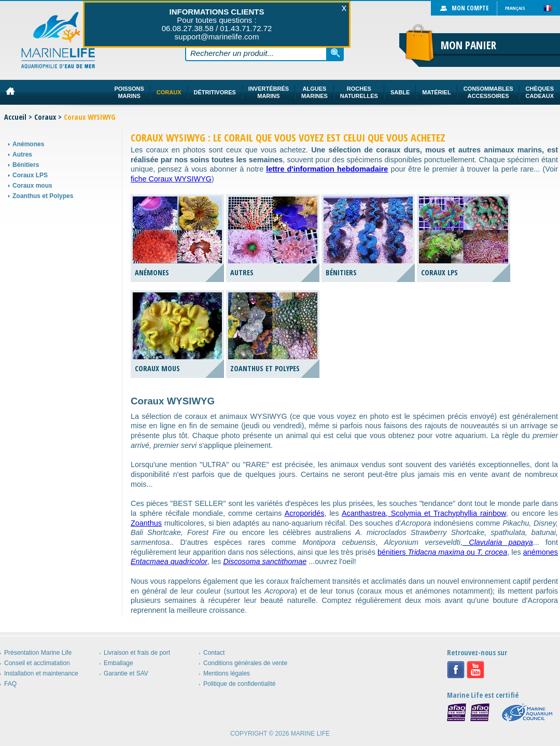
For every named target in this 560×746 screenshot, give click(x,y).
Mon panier (468, 45)
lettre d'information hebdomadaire (327, 169)
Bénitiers (26, 165)
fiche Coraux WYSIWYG (171, 179)
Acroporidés (305, 513)
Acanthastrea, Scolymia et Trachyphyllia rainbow (424, 513)
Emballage (118, 663)
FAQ (10, 684)
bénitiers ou (442, 552)
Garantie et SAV (126, 673)
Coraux (45, 117)
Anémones (28, 144)
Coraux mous (32, 186)
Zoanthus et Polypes (43, 196)
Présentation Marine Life (38, 653)
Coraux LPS (30, 175)
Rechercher (335, 53)
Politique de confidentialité (239, 684)
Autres (22, 154)
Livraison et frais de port (137, 653)
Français (515, 8)
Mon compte (470, 8)
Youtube (475, 670)
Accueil (15, 117)
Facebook (456, 670)
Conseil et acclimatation (37, 663)
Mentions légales (227, 673)
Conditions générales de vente (245, 663)
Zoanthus (146, 523)
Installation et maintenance (41, 673)
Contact (214, 653)
